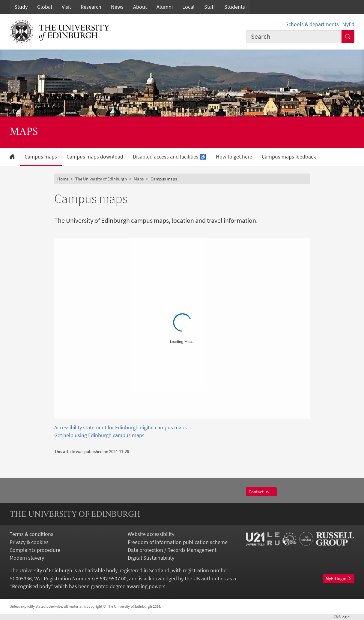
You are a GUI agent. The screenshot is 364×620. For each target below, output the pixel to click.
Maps (139, 179)
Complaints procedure (35, 550)
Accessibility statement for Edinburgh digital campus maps (121, 428)
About (140, 7)
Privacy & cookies (29, 542)
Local (188, 7)
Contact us (261, 492)
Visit (66, 7)
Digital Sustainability (151, 558)
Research (91, 7)
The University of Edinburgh (101, 179)
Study (21, 7)
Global (45, 7)
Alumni (165, 7)
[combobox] (294, 37)
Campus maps (41, 157)
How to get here (234, 157)
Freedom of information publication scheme (178, 542)
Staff (209, 7)
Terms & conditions (31, 534)
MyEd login (339, 578)
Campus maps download (95, 157)
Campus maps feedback (289, 157)
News (117, 7)
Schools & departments (312, 24)
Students (235, 7)
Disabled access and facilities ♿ (170, 157)
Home (63, 179)
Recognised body (31, 586)
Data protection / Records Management (172, 550)
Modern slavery (27, 558)
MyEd (348, 24)
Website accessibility (151, 534)
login (344, 617)
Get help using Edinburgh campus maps (99, 435)
